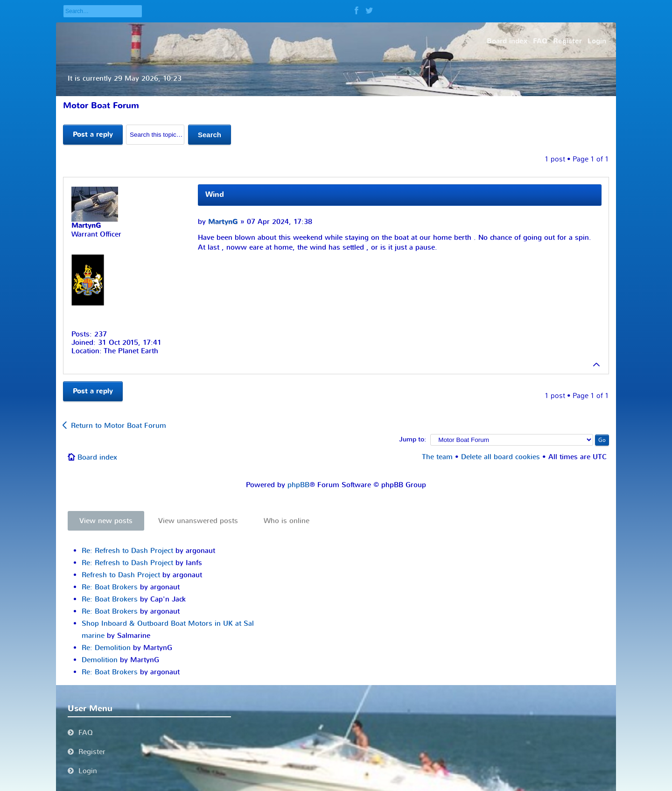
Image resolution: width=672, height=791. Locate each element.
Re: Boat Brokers (110, 587)
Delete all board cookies (500, 457)
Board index (97, 457)
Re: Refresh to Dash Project (127, 551)
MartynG (223, 222)
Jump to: (413, 440)
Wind (215, 195)
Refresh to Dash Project (121, 575)
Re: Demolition (106, 648)
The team (437, 457)
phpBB (298, 485)
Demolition (100, 660)
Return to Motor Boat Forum (119, 426)
